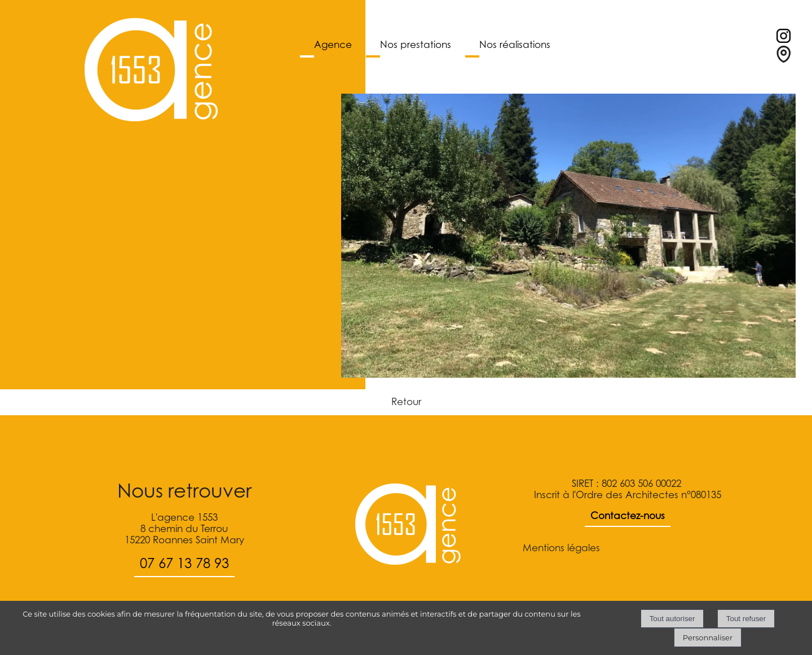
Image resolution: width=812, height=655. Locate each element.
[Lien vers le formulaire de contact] (784, 59)
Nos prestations (416, 45)
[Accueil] (151, 71)
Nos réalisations (515, 45)
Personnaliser (708, 638)
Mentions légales (561, 548)
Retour (406, 402)
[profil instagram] (784, 39)
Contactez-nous (628, 516)
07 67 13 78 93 (184, 563)
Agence (333, 45)
